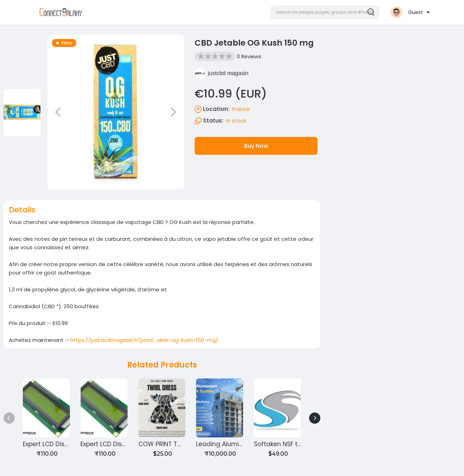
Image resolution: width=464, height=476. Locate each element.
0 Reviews (249, 57)
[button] (325, 12)
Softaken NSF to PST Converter (300, 444)
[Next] (315, 418)
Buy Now (256, 146)
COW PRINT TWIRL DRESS (174, 444)
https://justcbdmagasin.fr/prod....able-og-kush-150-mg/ (144, 340)
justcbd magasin (228, 73)
